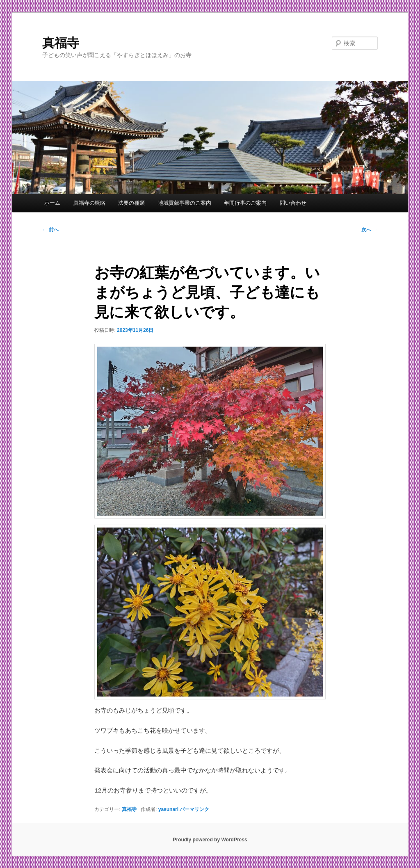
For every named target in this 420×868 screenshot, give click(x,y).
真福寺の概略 (89, 203)
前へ (50, 230)
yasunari (168, 809)
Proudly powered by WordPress (210, 840)
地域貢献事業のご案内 (185, 203)
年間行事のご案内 (245, 203)
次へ (369, 230)
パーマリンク (194, 809)
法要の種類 (131, 203)
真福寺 (61, 43)
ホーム (52, 203)
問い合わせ (293, 203)
